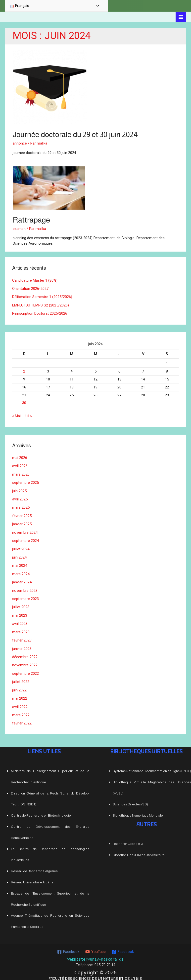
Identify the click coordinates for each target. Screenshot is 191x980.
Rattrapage (31, 220)
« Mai (16, 415)
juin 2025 (19, 489)
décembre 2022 (25, 652)
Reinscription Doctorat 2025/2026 (40, 312)
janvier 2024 (22, 578)
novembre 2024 (25, 529)
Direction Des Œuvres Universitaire (139, 848)
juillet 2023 (21, 603)
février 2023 (22, 636)
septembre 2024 (25, 538)
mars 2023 (21, 627)
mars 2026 (21, 472)
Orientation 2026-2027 (30, 288)
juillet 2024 (21, 546)
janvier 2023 (22, 643)
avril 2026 (20, 464)
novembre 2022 (25, 660)
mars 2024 (21, 570)
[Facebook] (69, 945)
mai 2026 (20, 456)
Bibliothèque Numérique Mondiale (138, 809)
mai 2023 (20, 611)
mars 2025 (21, 505)
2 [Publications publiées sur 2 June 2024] (24, 370)
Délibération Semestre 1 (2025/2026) (42, 296)
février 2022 (22, 717)
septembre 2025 (25, 481)
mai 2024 (20, 562)
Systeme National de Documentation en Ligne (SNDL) (152, 765)
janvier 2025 (22, 521)
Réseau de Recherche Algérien (34, 865)
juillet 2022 (21, 676)
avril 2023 (20, 619)
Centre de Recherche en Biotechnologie (41, 809)
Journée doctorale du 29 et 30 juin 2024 (75, 134)
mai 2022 (20, 692)
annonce (20, 143)
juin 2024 (19, 554)
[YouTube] (95, 945)
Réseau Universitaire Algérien (33, 876)
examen (19, 228)
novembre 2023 (25, 587)
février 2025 (22, 513)
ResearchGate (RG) (128, 837)
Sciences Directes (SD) (130, 798)
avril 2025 (20, 497)
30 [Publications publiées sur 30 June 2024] (24, 402)
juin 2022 (19, 684)
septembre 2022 (25, 668)
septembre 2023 (25, 595)
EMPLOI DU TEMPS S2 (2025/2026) (41, 304)
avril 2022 (20, 701)
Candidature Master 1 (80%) (35, 280)
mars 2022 (21, 709)
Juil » (28, 415)
